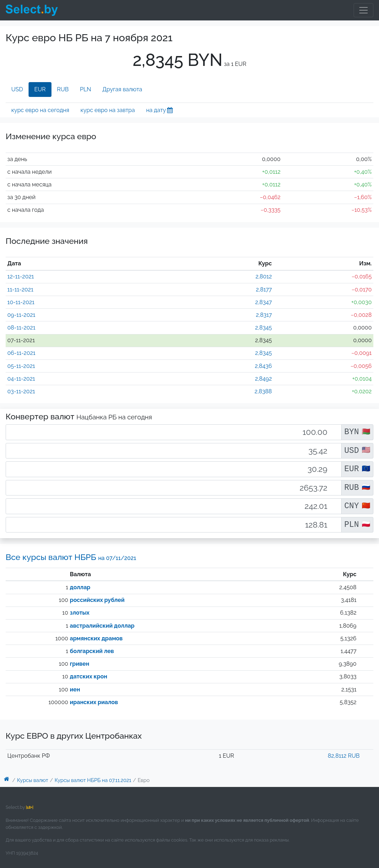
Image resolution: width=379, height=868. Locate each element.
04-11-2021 (21, 379)
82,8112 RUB (344, 756)
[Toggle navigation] (363, 10)
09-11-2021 (21, 315)
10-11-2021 (21, 302)
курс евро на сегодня (40, 110)
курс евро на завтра (108, 110)
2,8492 (263, 379)
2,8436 (263, 366)
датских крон (88, 676)
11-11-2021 (20, 290)
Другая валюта (122, 89)
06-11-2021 (22, 353)
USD (17, 89)
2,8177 (264, 290)
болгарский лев (92, 651)
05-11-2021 (21, 366)
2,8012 (264, 276)
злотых (80, 613)
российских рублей (97, 600)
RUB (63, 89)
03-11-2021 (21, 391)
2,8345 (264, 328)
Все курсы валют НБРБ (71, 557)
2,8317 (264, 315)
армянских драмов (96, 638)
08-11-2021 (21, 328)
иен (75, 690)
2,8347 (264, 302)
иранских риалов (94, 702)
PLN (86, 89)
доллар (80, 587)
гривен (80, 664)
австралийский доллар (102, 626)
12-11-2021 (21, 276)
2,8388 (263, 391)
